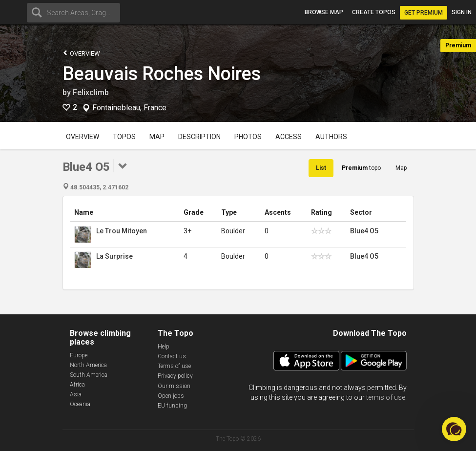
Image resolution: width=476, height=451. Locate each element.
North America (88, 365)
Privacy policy (175, 376)
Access (289, 137)
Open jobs (171, 396)
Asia (76, 394)
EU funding (172, 406)
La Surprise (114, 256)
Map (157, 137)
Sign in (462, 12)
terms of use (386, 397)
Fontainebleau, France (129, 108)
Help (164, 347)
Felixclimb (91, 92)
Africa (77, 385)
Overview (81, 53)
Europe (79, 355)
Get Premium (424, 13)
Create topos (374, 12)
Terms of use (174, 366)
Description (199, 137)
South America (89, 375)
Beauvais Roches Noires (162, 74)
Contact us (172, 356)
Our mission (174, 386)
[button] (454, 429)
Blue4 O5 (364, 231)
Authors (331, 137)
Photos (248, 137)
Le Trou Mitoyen (122, 231)
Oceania (80, 404)
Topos (124, 137)
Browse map (324, 12)
